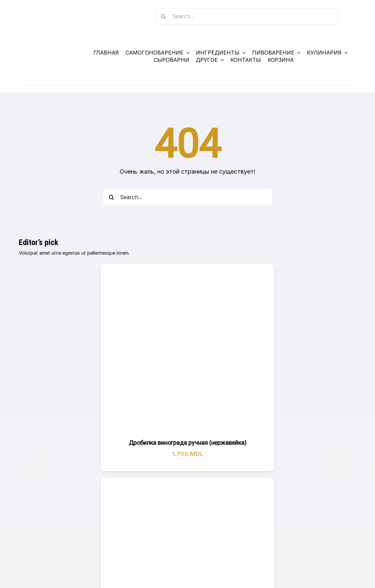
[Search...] (247, 16)
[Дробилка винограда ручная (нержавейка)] (188, 351)
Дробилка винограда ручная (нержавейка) (188, 443)
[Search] (164, 16)
